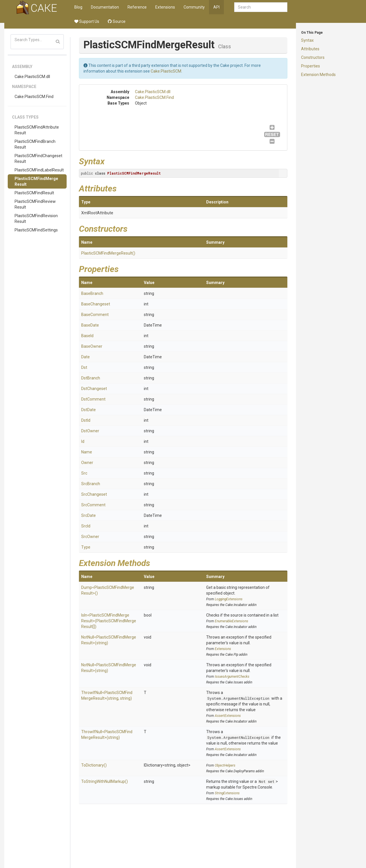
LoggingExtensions (229, 599)
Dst (84, 367)
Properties (311, 66)
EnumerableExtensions (231, 621)
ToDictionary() (94, 765)
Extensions (165, 7)
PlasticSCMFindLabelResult (39, 170)
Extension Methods (318, 75)
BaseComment (95, 315)
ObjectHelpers (225, 765)
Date (85, 357)
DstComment (93, 399)
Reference (137, 7)
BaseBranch (92, 293)
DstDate (88, 410)
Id (83, 441)
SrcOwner (90, 537)
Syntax (307, 40)
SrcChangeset (94, 494)
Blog (78, 7)
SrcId (86, 526)
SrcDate (88, 515)
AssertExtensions (228, 716)
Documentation (105, 7)
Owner (87, 463)
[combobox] (261, 7)
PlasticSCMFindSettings (36, 230)
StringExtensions (227, 793)
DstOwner (90, 431)
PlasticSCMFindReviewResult (35, 204)
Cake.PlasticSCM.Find (34, 97)
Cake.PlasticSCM (166, 71)
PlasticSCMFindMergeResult (36, 181)
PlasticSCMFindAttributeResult (37, 130)
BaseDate (90, 325)
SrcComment (93, 505)
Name (87, 452)
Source (117, 21)
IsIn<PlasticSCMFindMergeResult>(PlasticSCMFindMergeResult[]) (109, 621)
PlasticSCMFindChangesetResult (38, 159)
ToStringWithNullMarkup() (105, 781)
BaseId (87, 336)
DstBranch (91, 378)
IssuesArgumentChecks (232, 677)
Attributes (310, 49)
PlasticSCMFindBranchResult (35, 144)
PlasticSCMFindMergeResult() (108, 253)
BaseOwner (92, 346)
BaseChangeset (96, 304)
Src (84, 473)
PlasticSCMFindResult (34, 193)
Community (194, 7)
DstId (86, 420)
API (216, 7)
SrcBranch (91, 484)
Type (86, 547)
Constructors (313, 57)
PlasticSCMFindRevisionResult (36, 219)
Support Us (87, 21)
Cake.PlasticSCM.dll (32, 77)
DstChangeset (94, 389)
